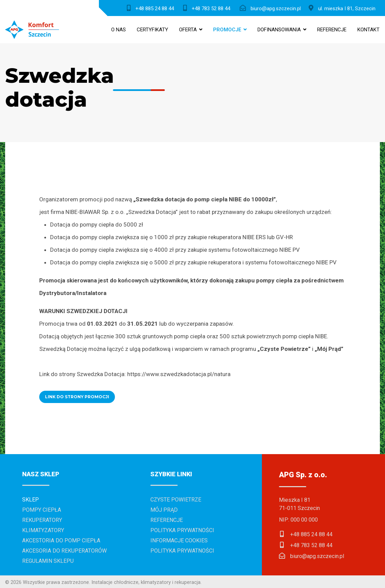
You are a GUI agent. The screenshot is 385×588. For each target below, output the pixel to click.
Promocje (227, 30)
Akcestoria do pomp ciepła (61, 540)
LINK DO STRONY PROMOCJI (77, 397)
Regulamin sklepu (48, 561)
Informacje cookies (179, 540)
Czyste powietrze (176, 500)
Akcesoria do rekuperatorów (64, 551)
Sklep (31, 500)
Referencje (332, 30)
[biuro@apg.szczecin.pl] (272, 8)
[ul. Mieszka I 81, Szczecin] (344, 8)
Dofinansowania (279, 30)
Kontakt (368, 30)
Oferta (188, 30)
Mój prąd (164, 510)
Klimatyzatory (43, 530)
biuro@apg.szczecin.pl (317, 556)
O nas (119, 30)
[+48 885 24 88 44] (152, 8)
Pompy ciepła (42, 510)
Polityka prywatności (182, 530)
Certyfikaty (152, 30)
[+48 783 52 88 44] (208, 8)
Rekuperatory (42, 520)
